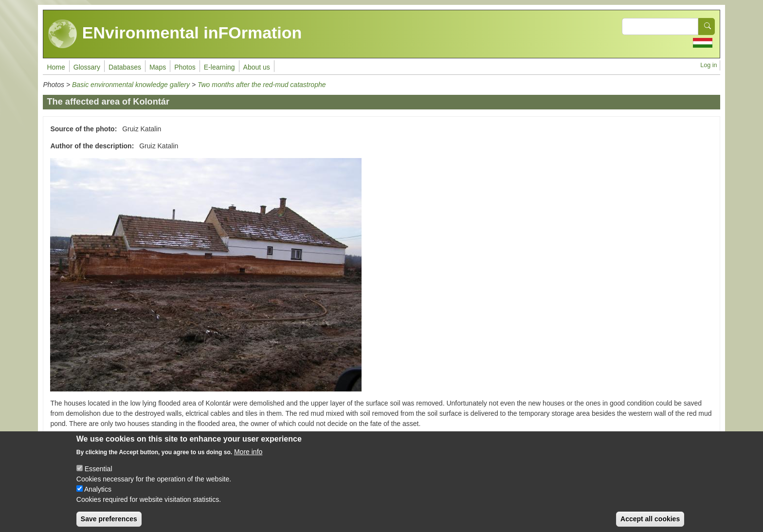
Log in (708, 65)
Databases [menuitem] (125, 67)
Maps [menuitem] (158, 67)
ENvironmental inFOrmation (175, 34)
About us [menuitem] (257, 67)
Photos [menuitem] (185, 67)
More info (248, 459)
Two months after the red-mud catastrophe (262, 85)
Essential (99, 476)
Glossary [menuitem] (87, 67)
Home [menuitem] (56, 67)
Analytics (98, 496)
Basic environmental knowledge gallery (131, 85)
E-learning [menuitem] (219, 67)
